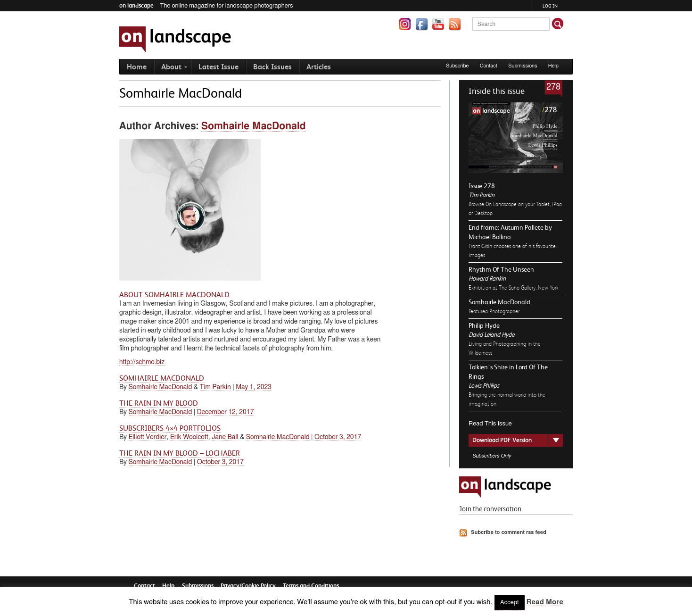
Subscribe (457, 66)
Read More (544, 602)
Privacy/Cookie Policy (248, 586)
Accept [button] (510, 603)
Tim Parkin (482, 195)
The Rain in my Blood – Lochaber (180, 453)
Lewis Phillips (484, 386)
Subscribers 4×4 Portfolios (170, 428)
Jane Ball (225, 437)
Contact (489, 66)
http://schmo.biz (142, 362)
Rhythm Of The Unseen (501, 269)
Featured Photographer (494, 311)
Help (553, 66)
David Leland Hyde (491, 335)
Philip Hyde (484, 325)
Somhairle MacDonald (499, 302)
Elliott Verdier (148, 437)
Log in (550, 6)
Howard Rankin (487, 279)
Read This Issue (490, 424)
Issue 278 (482, 186)
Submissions (523, 66)
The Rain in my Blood (159, 403)
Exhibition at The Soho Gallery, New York (514, 288)
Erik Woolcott (189, 437)
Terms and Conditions (311, 586)
